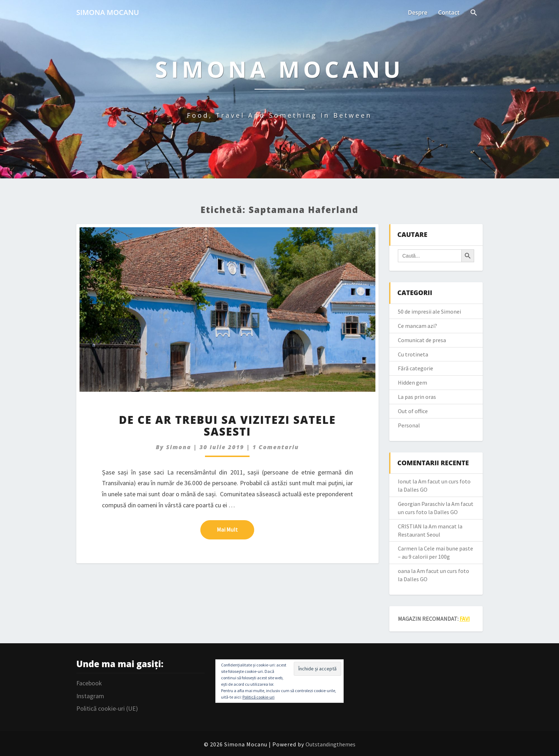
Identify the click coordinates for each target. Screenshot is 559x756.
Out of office (413, 411)
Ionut (405, 481)
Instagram (90, 696)
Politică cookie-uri (258, 697)
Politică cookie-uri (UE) (107, 708)
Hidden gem (412, 382)
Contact (449, 12)
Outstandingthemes (330, 744)
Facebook (89, 683)
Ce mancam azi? (417, 326)
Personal (409, 425)
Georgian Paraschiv (421, 504)
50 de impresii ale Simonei (429, 311)
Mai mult (235, 529)
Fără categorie (416, 368)
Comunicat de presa (422, 340)
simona (179, 447)
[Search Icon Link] (474, 13)
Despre (418, 12)
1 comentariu (276, 447)
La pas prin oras (417, 397)
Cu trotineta (413, 354)
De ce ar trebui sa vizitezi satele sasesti (227, 426)
